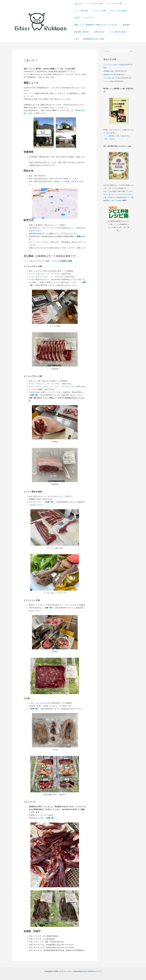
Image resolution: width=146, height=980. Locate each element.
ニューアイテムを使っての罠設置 (115, 65)
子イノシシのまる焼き (117, 11)
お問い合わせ (99, 32)
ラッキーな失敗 (109, 82)
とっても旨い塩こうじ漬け (113, 78)
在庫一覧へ (35, 395)
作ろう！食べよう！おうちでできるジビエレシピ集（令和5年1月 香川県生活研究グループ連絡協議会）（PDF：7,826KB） (119, 198)
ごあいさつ (78, 4)
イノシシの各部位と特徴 (62, 261)
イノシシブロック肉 (113, 4)
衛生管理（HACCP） (82, 32)
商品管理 (126, 25)
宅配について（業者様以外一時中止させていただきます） (96, 25)
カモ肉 (77, 18)
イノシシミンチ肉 (98, 11)
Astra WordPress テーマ (92, 971)
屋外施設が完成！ (109, 71)
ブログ (77, 39)
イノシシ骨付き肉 (81, 11)
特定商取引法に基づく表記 (93, 39)
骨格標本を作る (109, 75)
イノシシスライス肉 (94, 4)
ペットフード (88, 18)
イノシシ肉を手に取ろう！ (118, 32)
